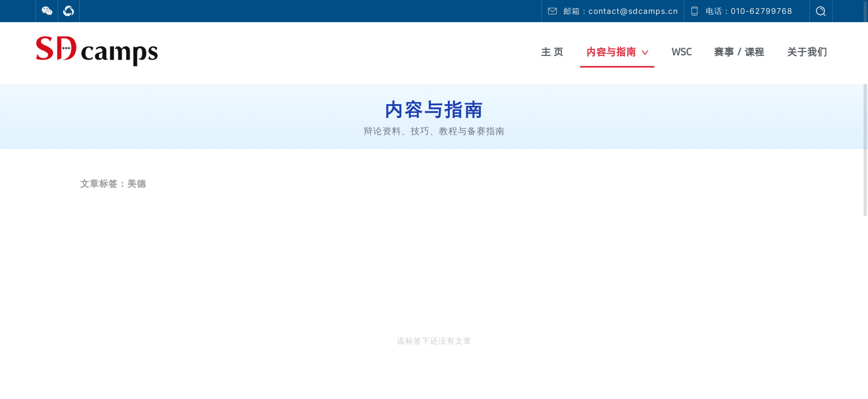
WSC (681, 52)
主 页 (552, 52)
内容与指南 (618, 52)
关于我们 (807, 52)
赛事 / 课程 (739, 52)
